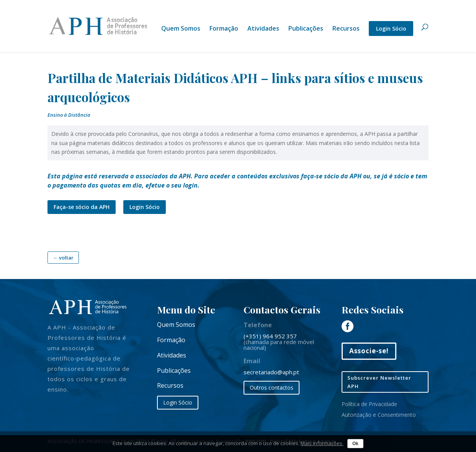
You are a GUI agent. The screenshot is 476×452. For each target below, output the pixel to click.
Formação (224, 29)
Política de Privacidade (369, 404)
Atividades (263, 29)
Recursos (346, 29)
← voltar (63, 258)
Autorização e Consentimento (379, 415)
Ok (355, 444)
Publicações (306, 29)
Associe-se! (369, 351)
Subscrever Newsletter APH (379, 382)
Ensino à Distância (69, 115)
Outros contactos (272, 388)
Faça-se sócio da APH (82, 207)
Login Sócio (391, 29)
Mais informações (322, 443)
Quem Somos (181, 29)
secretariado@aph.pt (271, 372)
